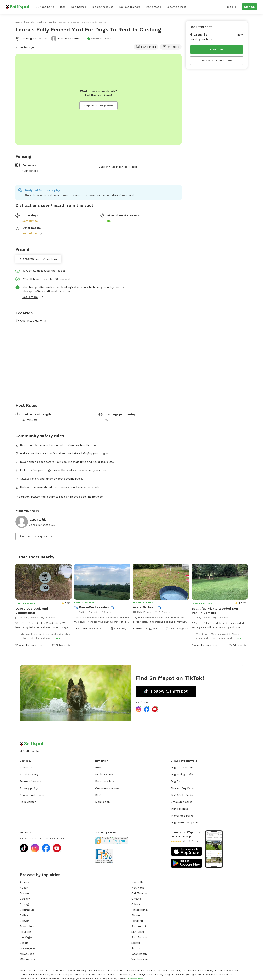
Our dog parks (45, 7)
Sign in (232, 7)
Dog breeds (153, 7)
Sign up (250, 7)
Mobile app (103, 802)
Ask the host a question (36, 536)
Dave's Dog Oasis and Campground (32, 611)
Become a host (176, 7)
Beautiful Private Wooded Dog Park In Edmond (215, 611)
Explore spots (104, 774)
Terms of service (31, 781)
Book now (217, 49)
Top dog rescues (102, 7)
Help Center (28, 802)
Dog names (79, 7)
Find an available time (217, 60)
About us (26, 767)
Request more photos (98, 106)
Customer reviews (107, 788)
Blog (63, 7)
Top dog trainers (130, 7)
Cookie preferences (33, 795)
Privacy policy (29, 788)
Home (99, 767)
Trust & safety (29, 774)
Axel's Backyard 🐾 (147, 607)
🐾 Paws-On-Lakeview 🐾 (94, 607)
